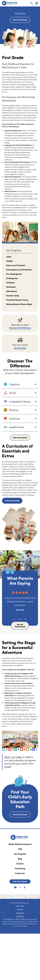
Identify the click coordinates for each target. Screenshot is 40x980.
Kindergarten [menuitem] (12, 278)
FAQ (20, 849)
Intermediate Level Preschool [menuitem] (19, 270)
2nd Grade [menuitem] (11, 287)
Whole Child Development (20, 844)
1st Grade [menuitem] (10, 283)
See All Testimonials (20, 626)
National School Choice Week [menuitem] (19, 304)
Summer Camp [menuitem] (13, 296)
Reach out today (13, 757)
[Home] (10, 3)
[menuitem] (20, 906)
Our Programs (20, 854)
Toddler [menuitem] (10, 261)
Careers (20, 864)
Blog (20, 859)
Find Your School (20, 20)
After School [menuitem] (12, 291)
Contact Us (20, 873)
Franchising (20, 868)
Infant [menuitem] (9, 257)
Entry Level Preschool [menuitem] (16, 265)
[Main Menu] (37, 3)
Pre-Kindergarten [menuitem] (14, 274)
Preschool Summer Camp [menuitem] (17, 300)
